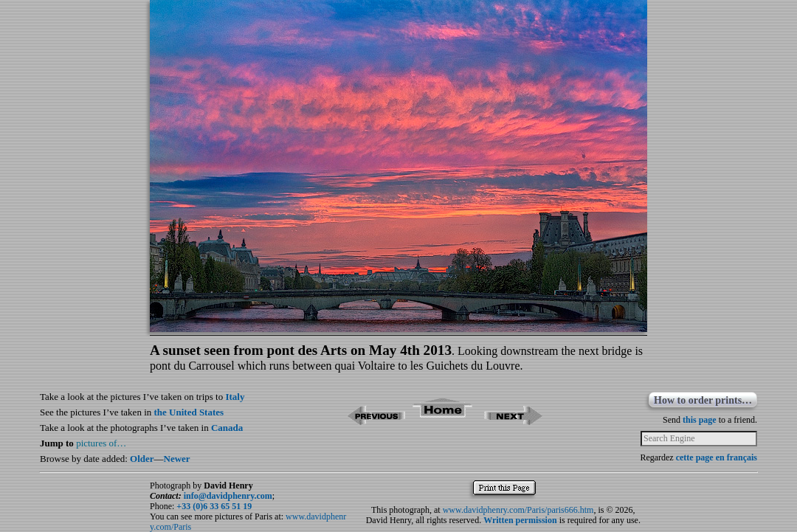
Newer (177, 459)
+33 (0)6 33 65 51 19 (214, 506)
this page (700, 420)
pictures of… (101, 443)
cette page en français (717, 457)
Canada (227, 428)
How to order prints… (703, 400)
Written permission (520, 520)
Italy (235, 397)
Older (142, 459)
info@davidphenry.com (228, 496)
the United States (189, 412)
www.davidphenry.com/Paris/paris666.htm (518, 510)
